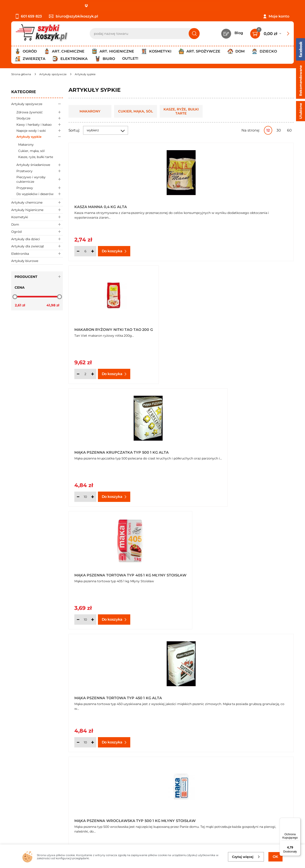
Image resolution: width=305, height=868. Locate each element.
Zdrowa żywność (40, 112)
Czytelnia (112, 797)
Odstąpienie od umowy (32, 815)
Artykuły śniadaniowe (40, 165)
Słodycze (40, 118)
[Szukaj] (194, 34)
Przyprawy (40, 188)
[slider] (15, 297)
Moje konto (279, 16)
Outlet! (130, 58)
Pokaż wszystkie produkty (266, 640)
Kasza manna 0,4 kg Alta (101, 207)
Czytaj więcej (246, 857)
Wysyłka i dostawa (28, 803)
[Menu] (298, 820)
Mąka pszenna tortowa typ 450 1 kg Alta (180, 327)
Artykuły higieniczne (37, 210)
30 (279, 130)
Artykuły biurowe (25, 261)
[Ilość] (85, 251)
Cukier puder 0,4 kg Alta (177, 450)
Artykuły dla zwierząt (37, 246)
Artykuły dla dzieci (37, 239)
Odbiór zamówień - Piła (32, 809)
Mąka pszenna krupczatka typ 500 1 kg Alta (256, 205)
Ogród (37, 232)
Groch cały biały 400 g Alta (257, 450)
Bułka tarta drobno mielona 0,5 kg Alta (97, 449)
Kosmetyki (37, 217)
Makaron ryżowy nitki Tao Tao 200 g (179, 205)
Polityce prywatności (225, 824)
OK (275, 857)
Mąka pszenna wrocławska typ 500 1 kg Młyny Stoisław (257, 327)
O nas (16, 785)
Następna (226, 640)
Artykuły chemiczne (37, 203)
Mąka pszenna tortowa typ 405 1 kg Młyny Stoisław (104, 327)
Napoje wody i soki (40, 131)
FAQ (15, 821)
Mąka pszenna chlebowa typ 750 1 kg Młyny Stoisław (256, 570)
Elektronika (37, 254)
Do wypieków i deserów (40, 194)
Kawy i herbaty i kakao (40, 124)
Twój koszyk (114, 791)
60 (289, 130)
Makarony (26, 145)
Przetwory (40, 171)
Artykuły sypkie (40, 137)
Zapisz (267, 785)
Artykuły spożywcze (37, 104)
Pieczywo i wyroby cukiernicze (40, 179)
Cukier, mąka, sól (31, 151)
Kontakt (111, 785)
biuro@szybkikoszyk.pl (74, 16)
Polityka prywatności (30, 797)
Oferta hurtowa (240, 578)
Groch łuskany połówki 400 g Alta (101, 570)
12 (268, 130)
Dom (37, 224)
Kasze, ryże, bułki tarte (36, 157)
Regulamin (21, 791)
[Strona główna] (21, 74)
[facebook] (151, 842)
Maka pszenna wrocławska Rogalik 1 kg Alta (181, 570)
